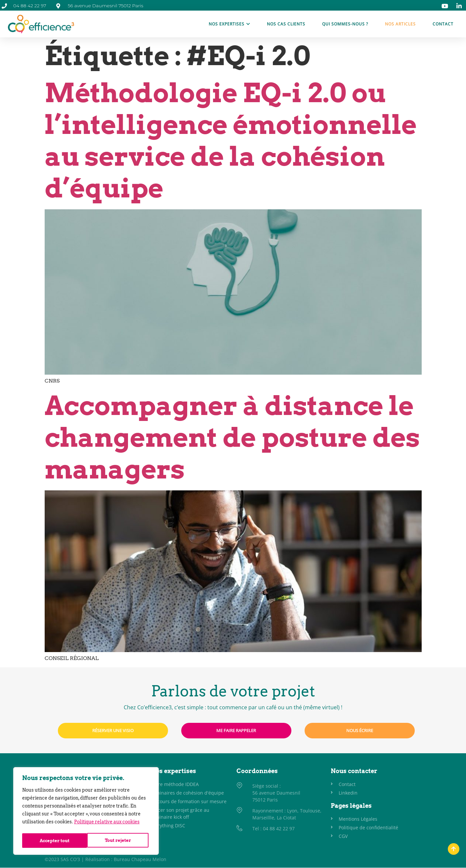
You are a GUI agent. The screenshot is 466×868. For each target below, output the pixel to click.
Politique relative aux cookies (107, 824)
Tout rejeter (53, 841)
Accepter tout (118, 841)
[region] (86, 812)
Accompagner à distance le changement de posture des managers (232, 437)
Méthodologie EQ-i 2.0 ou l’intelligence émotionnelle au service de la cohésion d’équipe (231, 140)
